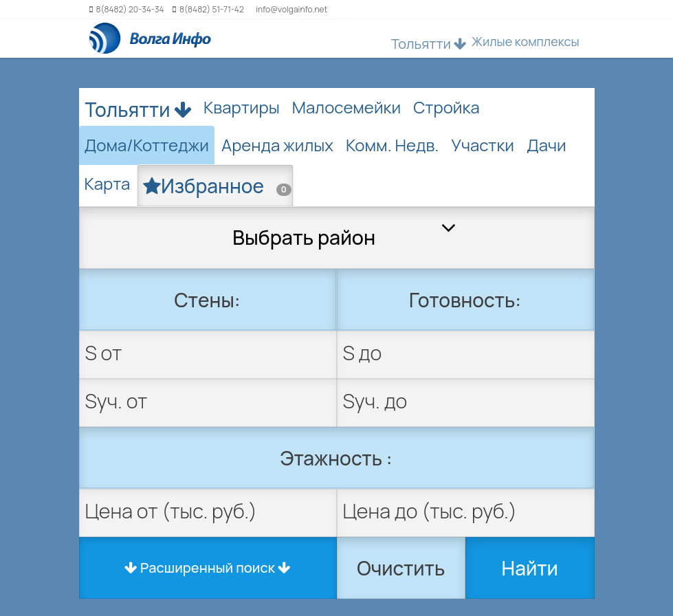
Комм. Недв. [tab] (392, 145)
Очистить (401, 568)
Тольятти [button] (429, 44)
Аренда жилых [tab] (277, 145)
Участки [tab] (483, 145)
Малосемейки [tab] (346, 107)
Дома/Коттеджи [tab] (147, 145)
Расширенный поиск (208, 568)
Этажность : (336, 458)
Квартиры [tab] (242, 107)
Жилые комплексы (526, 41)
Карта (108, 183)
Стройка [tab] (446, 107)
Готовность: (465, 300)
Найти (530, 568)
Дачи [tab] (547, 145)
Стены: (207, 300)
